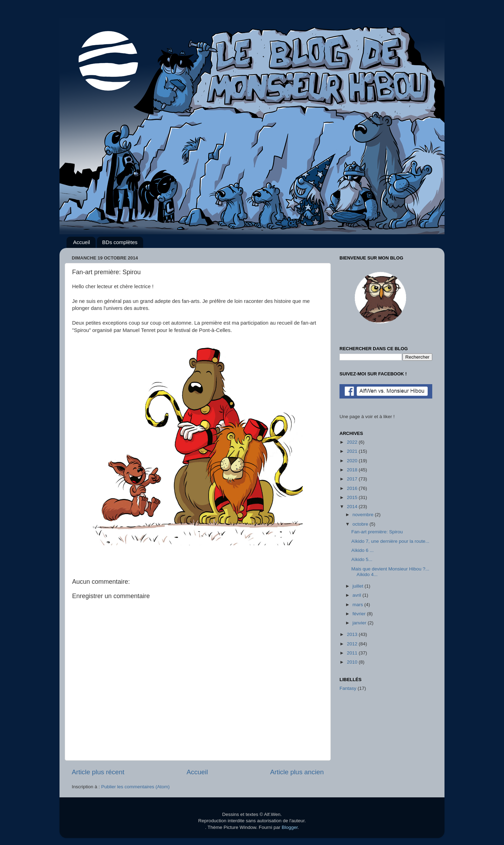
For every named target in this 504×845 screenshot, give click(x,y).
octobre (361, 524)
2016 (353, 488)
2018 (353, 470)
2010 (353, 662)
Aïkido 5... (362, 559)
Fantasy (348, 688)
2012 (353, 644)
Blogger (290, 827)
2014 (353, 507)
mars (358, 605)
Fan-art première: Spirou (377, 532)
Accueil (82, 242)
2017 (353, 479)
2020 (353, 461)
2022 (353, 442)
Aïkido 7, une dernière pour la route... (390, 541)
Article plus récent (98, 772)
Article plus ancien (297, 772)
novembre (364, 515)
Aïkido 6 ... (363, 550)
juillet (359, 586)
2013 (353, 634)
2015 (353, 497)
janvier (360, 623)
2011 (353, 653)
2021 (353, 451)
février (360, 614)
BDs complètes (120, 242)
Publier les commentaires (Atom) (135, 787)
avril (358, 595)
